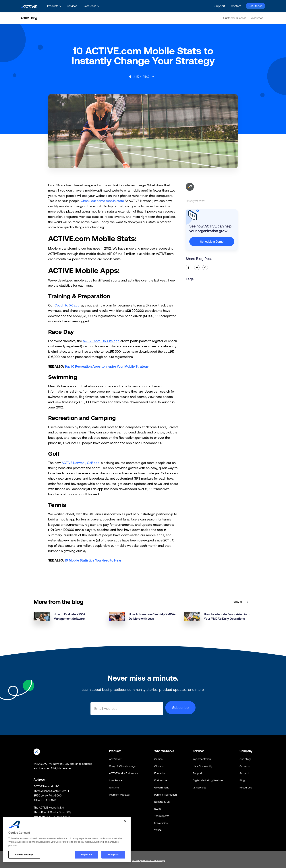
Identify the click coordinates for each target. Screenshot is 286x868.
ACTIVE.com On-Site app (101, 341)
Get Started (255, 6)
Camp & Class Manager (123, 766)
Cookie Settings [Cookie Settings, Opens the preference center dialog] (24, 855)
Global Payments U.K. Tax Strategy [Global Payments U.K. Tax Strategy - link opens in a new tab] (148, 861)
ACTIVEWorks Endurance (124, 773)
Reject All (86, 855)
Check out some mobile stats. (103, 201)
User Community (202, 766)
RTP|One (114, 788)
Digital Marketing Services (208, 780)
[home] (29, 6)
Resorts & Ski (162, 802)
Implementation (202, 759)
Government (162, 788)
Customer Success (235, 18)
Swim (158, 809)
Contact (236, 6)
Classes (159, 766)
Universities (161, 823)
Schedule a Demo (212, 242)
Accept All (113, 855)
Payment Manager (120, 795)
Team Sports (162, 816)
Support (220, 6)
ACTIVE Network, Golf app (81, 463)
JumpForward (117, 780)
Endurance (161, 780)
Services (72, 6)
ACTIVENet (115, 759)
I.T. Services (200, 788)
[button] (54, 6)
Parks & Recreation (166, 795)
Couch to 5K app (67, 305)
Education (160, 773)
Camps (158, 759)
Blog (242, 780)
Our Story (245, 759)
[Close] (125, 821)
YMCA (158, 830)
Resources (257, 18)
